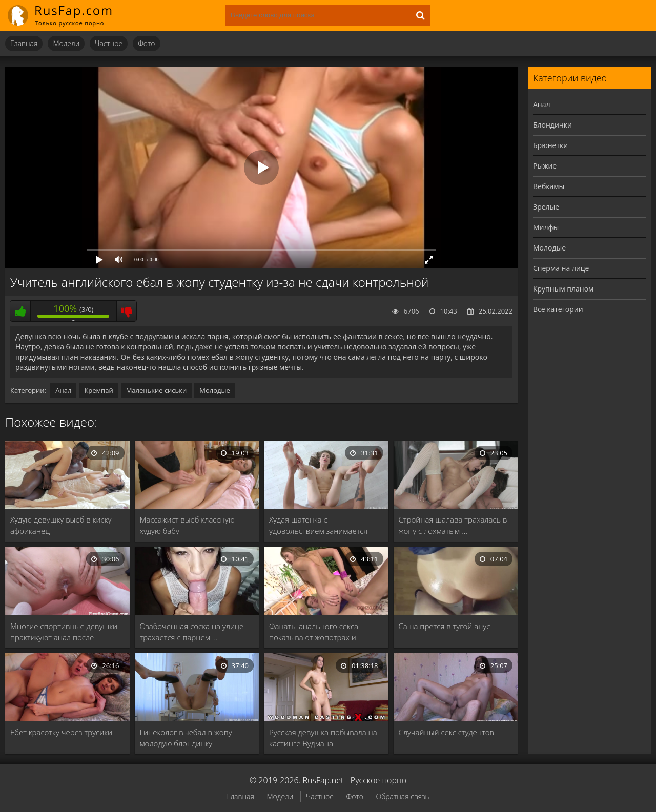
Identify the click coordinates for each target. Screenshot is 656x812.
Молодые (215, 390)
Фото (146, 43)
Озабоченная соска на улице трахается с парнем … (192, 632)
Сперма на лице (561, 268)
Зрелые (546, 207)
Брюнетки (550, 145)
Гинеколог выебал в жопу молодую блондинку (186, 738)
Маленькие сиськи (157, 390)
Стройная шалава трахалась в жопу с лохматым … (453, 525)
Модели (66, 43)
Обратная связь (403, 796)
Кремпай (98, 390)
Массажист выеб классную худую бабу (187, 525)
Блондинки (552, 125)
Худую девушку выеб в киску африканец (61, 525)
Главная (24, 43)
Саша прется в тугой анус (445, 626)
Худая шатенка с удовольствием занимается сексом (318, 525)
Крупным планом (563, 289)
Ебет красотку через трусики (61, 732)
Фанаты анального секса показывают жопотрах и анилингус (314, 632)
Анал (63, 390)
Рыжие (545, 166)
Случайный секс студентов (446, 732)
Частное (109, 43)
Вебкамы (549, 186)
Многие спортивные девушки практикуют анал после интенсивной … (64, 632)
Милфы (546, 227)
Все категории (558, 309)
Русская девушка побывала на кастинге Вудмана (323, 738)
